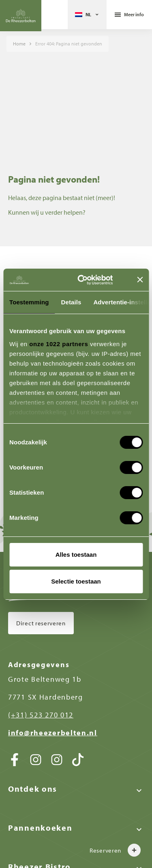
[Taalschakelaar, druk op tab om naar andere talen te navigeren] (87, 15)
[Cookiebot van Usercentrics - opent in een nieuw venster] (91, 280)
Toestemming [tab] (29, 302)
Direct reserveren (41, 623)
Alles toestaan (76, 555)
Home (19, 44)
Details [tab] (71, 302)
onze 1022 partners (59, 344)
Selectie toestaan (76, 581)
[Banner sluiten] (140, 280)
